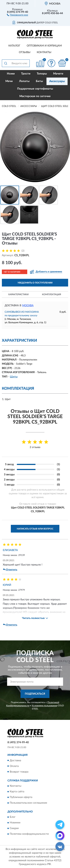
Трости (26, 74)
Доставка (15, 761)
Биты (39, 81)
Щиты (14, 377)
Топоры (42, 74)
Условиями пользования (44, 706)
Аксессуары (57, 81)
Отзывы (25, 52)
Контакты (44, 52)
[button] (17, 15)
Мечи (9, 81)
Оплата (14, 766)
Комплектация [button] (52, 294)
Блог (13, 817)
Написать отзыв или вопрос (35, 529)
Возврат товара (19, 772)
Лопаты (24, 81)
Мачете (58, 74)
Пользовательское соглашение (28, 803)
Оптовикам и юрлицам (44, 46)
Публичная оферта (21, 797)
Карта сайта (17, 792)
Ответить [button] (10, 570)
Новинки (15, 823)
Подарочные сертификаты (35, 89)
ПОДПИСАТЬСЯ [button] (35, 694)
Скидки (14, 828)
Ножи (11, 74)
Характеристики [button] (18, 294)
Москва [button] (28, 306)
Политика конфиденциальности (29, 834)
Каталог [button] (14, 46)
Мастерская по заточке (35, 96)
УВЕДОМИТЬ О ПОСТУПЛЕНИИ (35, 283)
